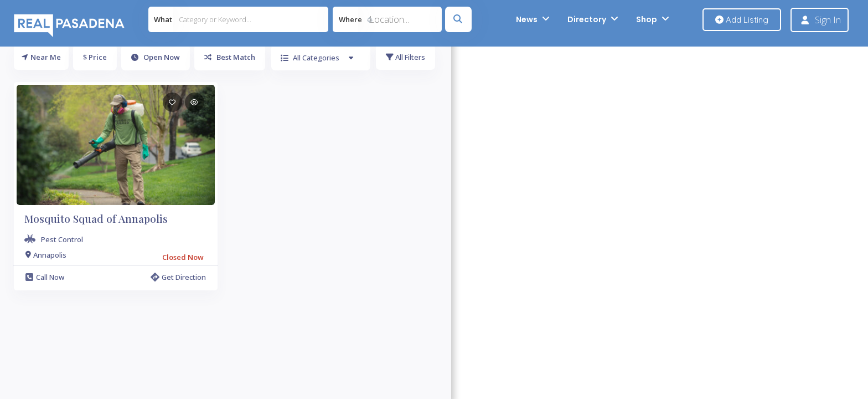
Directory (587, 19)
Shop (647, 19)
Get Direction (178, 277)
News (527, 19)
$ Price (95, 57)
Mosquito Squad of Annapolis (96, 218)
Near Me (41, 57)
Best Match (230, 57)
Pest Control (62, 239)
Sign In (828, 20)
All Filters (405, 57)
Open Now (156, 57)
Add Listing (742, 20)
